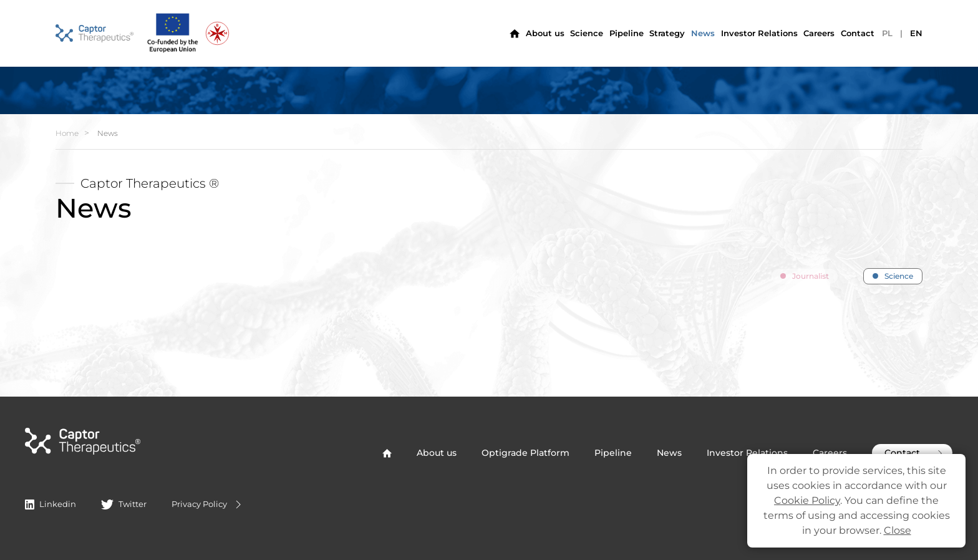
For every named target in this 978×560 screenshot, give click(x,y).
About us (545, 33)
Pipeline (627, 33)
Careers (819, 33)
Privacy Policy (208, 504)
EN (916, 33)
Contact (858, 33)
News (703, 33)
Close (898, 530)
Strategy (667, 33)
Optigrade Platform (525, 453)
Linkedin (51, 504)
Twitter (123, 504)
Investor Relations (747, 453)
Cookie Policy (807, 500)
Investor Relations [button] (759, 33)
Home (67, 133)
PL (887, 33)
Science (587, 33)
